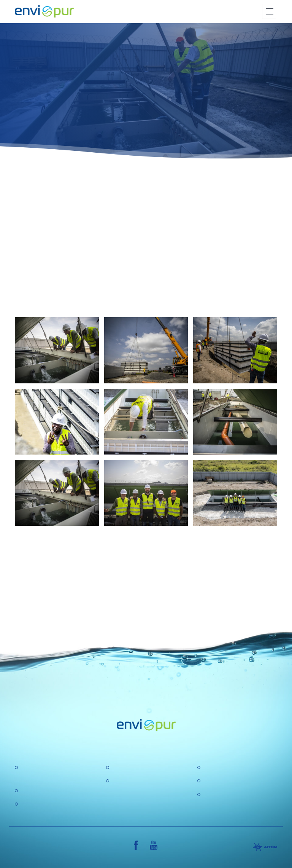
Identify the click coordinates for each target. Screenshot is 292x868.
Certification (219, 768)
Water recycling (41, 804)
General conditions (228, 781)
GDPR (121, 781)
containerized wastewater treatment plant (138, 207)
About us (124, 768)
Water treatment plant (50, 791)
